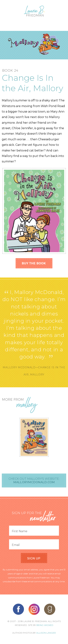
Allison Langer (46, 633)
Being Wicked (45, 625)
